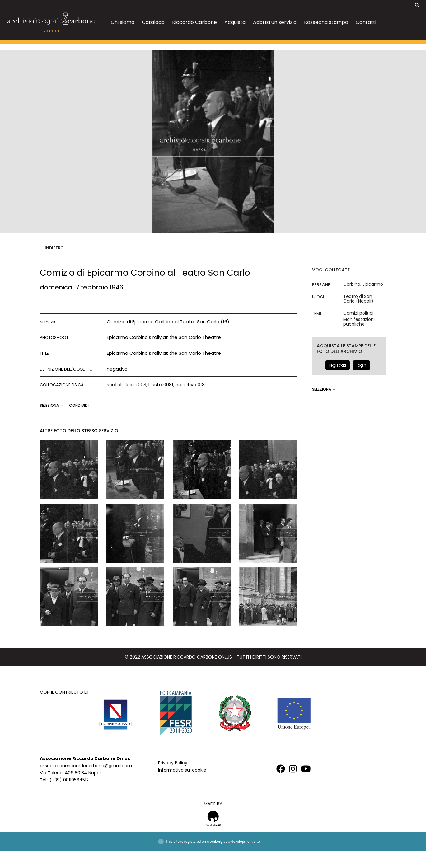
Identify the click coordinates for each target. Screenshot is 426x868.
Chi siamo (123, 22)
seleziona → (52, 405)
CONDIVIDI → (81, 405)
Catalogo (153, 22)
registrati (338, 365)
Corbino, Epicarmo (363, 284)
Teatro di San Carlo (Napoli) (358, 299)
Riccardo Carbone (194, 22)
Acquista (235, 22)
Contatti (366, 22)
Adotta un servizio (275, 22)
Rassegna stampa (326, 22)
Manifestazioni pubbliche (359, 322)
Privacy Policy (173, 763)
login (361, 365)
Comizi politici (358, 313)
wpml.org (215, 842)
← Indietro (52, 248)
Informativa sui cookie (182, 770)
